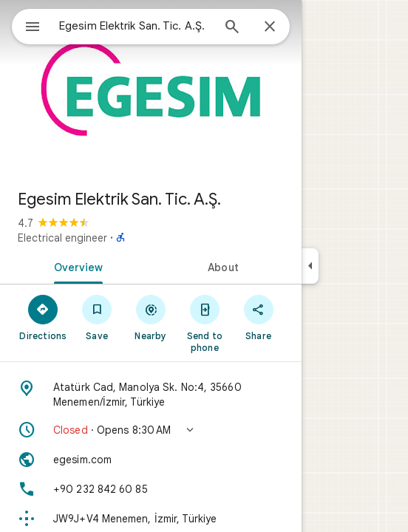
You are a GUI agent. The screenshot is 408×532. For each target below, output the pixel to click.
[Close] (270, 27)
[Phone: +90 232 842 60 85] (151, 489)
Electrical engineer (62, 238)
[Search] (232, 28)
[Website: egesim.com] (151, 460)
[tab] (75, 266)
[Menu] (33, 28)
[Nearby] (151, 317)
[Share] (258, 317)
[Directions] (43, 317)
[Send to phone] (204, 323)
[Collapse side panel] (310, 266)
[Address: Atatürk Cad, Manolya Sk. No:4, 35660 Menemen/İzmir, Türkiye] (151, 395)
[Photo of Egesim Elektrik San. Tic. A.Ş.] (151, 89)
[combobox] (135, 26)
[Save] (97, 317)
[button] (151, 430)
